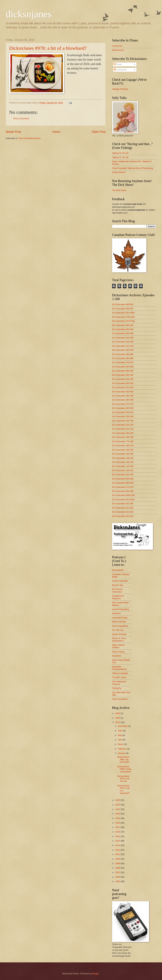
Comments (120, 70)
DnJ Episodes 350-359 (123, 371)
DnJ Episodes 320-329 (123, 383)
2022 (118, 805)
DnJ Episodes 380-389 (123, 358)
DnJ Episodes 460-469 (123, 325)
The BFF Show (119, 677)
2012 (118, 850)
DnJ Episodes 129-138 (123, 462)
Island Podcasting (120, 609)
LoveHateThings (120, 618)
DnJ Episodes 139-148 (123, 458)
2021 (118, 809)
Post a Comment (21, 119)
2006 (118, 877)
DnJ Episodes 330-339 (123, 379)
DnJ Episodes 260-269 (123, 408)
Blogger (96, 974)
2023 (118, 800)
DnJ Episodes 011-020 (123, 512)
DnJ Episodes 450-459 (123, 329)
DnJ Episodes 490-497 (123, 309)
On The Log (118, 630)
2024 (118, 722)
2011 (118, 854)
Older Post (99, 132)
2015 (118, 836)
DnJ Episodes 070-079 (123, 487)
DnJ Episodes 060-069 (123, 491)
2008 (118, 868)
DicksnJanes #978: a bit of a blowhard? (48, 48)
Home (56, 132)
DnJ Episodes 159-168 (123, 450)
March (121, 744)
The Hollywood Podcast (119, 683)
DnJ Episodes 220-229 (123, 425)
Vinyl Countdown (120, 699)
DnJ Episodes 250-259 (123, 412)
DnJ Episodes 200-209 (123, 433)
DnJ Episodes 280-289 (123, 400)
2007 (118, 872)
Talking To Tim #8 (120, 157)
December (123, 726)
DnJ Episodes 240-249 (123, 416)
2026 (118, 713)
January (122, 753)
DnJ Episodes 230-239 (123, 421)
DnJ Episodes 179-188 (123, 441)
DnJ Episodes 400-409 (123, 350)
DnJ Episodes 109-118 (123, 470)
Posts (118, 64)
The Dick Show (119, 190)
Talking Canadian (120, 673)
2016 (118, 832)
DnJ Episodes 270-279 (123, 404)
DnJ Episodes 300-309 (123, 392)
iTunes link (117, 46)
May (120, 735)
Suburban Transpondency (119, 668)
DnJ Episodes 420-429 (123, 342)
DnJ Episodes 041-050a (123, 499)
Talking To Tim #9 (120, 153)
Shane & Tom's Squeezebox (119, 640)
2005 (118, 881)
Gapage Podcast (120, 89)
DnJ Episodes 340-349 (123, 375)
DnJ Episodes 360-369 (123, 367)
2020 (118, 814)
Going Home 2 (119, 172)
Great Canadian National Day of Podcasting (133, 168)
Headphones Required (118, 597)
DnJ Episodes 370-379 (123, 362)
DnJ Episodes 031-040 (123, 504)
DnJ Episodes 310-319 (123, 387)
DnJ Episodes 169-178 (123, 445)
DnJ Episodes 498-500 (123, 304)
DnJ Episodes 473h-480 (123, 317)
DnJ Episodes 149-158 (123, 454)
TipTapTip (117, 688)
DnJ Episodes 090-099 (123, 479)
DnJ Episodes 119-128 (123, 466)
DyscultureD (118, 570)
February (122, 749)
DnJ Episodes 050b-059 (123, 495)
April (120, 740)
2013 (118, 845)
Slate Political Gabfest (118, 646)
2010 (118, 859)
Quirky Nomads (119, 634)
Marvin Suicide (119, 622)
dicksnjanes (29, 14)
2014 (118, 841)
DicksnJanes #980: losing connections (124, 769)
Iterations (116, 613)
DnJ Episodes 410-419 (123, 346)
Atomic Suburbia (120, 581)
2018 (118, 823)
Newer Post (13, 132)
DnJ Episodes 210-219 (123, 429)
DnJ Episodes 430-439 (123, 338)
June (120, 731)
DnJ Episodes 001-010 (123, 516)
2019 (118, 818)
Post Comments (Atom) (30, 138)
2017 (118, 827)
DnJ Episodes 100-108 (123, 475)
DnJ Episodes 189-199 (123, 437)
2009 (118, 863)
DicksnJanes (118, 50)
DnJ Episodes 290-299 (123, 396)
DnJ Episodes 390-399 (123, 354)
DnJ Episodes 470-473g (123, 321)
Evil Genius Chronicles (117, 590)
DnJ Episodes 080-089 (123, 483)
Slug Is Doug (118, 652)
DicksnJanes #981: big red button (123, 759)
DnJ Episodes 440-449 (123, 333)
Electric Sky (118, 585)
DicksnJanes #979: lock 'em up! (123, 779)
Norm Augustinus (120, 626)
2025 (118, 718)
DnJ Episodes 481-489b (123, 313)
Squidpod (117, 656)
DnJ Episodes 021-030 (123, 508)
